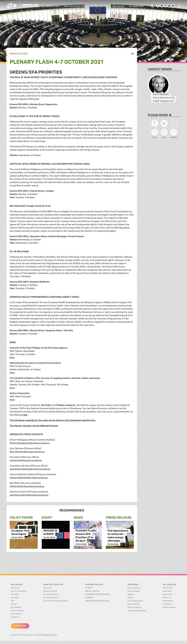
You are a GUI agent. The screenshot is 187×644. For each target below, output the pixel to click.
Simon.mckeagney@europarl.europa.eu (30, 443)
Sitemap (53, 635)
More (12, 357)
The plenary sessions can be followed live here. (34, 426)
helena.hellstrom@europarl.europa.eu (29, 478)
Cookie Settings (42, 635)
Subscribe (20, 626)
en (132, 54)
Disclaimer (15, 635)
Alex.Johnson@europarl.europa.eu (27, 452)
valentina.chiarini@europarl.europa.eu (29, 495)
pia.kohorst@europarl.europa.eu (26, 460)
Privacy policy (27, 635)
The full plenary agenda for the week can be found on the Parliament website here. (53, 420)
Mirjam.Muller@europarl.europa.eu (27, 486)
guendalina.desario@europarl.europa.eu (30, 469)
